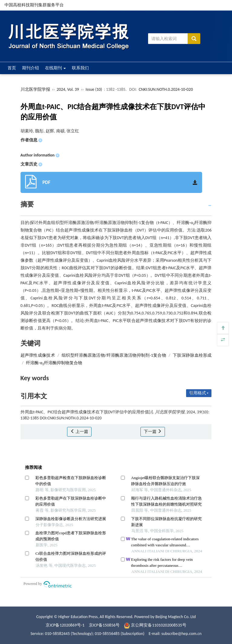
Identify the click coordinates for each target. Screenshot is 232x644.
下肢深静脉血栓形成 (192, 355)
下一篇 (153, 432)
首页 (12, 68)
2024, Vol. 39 (68, 89)
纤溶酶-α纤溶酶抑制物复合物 (54, 363)
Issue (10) (94, 89)
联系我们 (80, 68)
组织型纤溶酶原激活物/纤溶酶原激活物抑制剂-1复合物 (114, 355)
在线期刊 (55, 68)
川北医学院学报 (35, 89)
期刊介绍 (31, 68)
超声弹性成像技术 (38, 355)
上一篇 (79, 432)
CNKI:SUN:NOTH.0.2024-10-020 (166, 89)
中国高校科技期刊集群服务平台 (34, 5)
